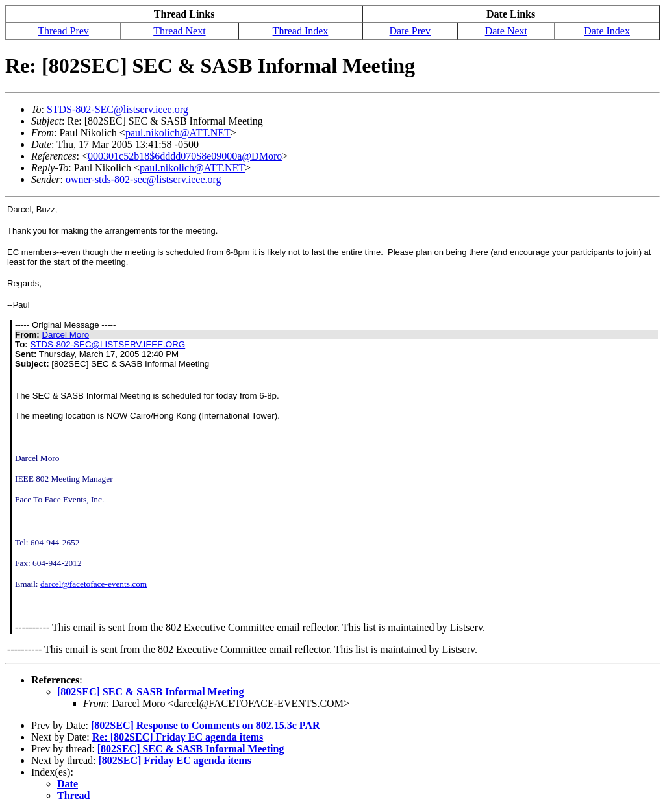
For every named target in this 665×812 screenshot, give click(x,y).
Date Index (607, 31)
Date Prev (410, 31)
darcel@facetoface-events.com (94, 584)
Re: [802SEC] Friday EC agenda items (178, 737)
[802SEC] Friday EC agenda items (175, 760)
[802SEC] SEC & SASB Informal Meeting (151, 692)
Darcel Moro (65, 335)
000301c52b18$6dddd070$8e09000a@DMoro (185, 156)
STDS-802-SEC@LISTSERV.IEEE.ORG (107, 344)
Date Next (506, 31)
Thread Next (179, 31)
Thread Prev (63, 31)
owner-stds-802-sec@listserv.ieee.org (144, 179)
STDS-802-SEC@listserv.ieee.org (118, 109)
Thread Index (301, 31)
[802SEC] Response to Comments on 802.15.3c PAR (206, 725)
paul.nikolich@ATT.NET (178, 133)
